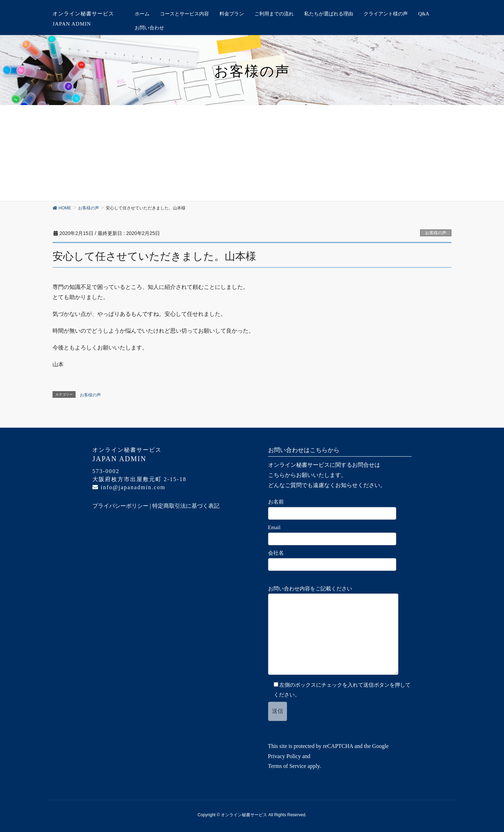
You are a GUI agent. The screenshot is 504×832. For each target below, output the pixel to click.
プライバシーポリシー (120, 506)
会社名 (336, 560)
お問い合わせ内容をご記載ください (337, 630)
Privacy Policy (285, 756)
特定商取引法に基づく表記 (186, 506)
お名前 (336, 509)
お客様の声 (436, 233)
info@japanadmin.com (129, 487)
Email (336, 535)
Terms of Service (287, 766)
